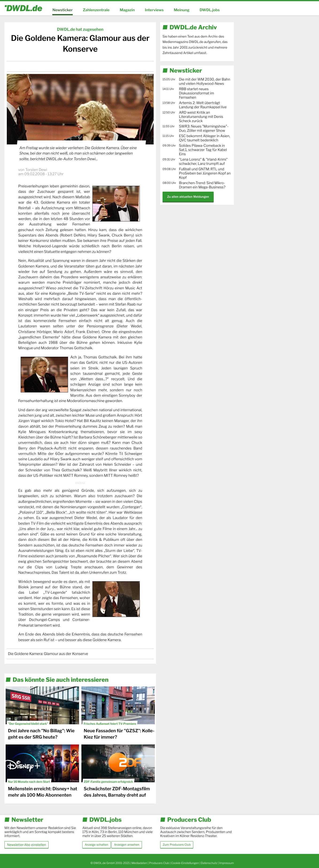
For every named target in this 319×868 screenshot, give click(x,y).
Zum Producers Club (177, 845)
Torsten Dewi (36, 170)
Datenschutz (209, 863)
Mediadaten (139, 863)
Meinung (182, 10)
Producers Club (159, 863)
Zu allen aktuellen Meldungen (188, 197)
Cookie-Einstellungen (185, 863)
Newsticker (62, 10)
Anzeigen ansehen (127, 845)
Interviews (154, 10)
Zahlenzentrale (96, 10)
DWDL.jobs (210, 10)
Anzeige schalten (97, 845)
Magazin (127, 10)
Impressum (226, 863)
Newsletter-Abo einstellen (27, 845)
